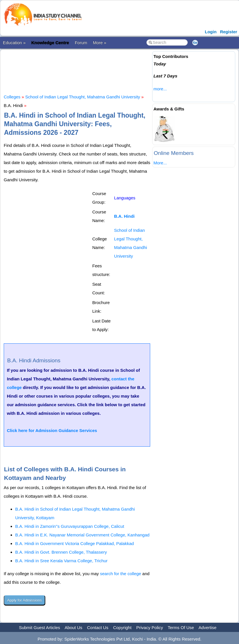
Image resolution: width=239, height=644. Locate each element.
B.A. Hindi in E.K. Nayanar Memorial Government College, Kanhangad (82, 535)
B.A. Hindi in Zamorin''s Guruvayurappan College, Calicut (70, 526)
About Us (73, 628)
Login (211, 32)
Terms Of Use (181, 628)
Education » (14, 43)
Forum (81, 43)
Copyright (122, 628)
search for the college (121, 574)
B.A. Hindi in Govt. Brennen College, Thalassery (61, 552)
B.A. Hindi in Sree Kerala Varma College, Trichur (61, 561)
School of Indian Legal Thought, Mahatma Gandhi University (83, 97)
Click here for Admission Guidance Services (52, 430)
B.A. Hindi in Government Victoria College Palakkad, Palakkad (75, 543)
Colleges (12, 97)
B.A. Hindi (124, 216)
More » (100, 43)
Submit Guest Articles (39, 628)
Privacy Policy (150, 628)
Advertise (208, 628)
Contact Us (98, 628)
